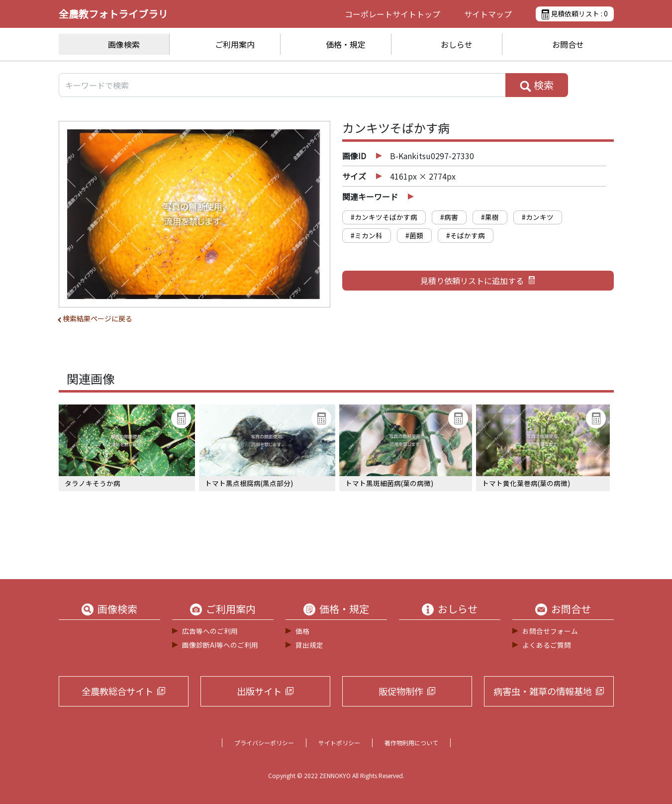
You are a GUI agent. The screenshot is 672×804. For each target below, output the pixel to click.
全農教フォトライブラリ (113, 14)
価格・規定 (346, 44)
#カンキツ (538, 217)
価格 (302, 631)
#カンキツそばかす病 (384, 217)
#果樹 (490, 217)
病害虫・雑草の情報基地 (543, 691)
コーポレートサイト (392, 14)
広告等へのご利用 (210, 631)
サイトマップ (488, 14)
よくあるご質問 (547, 645)
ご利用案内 (235, 44)
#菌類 (414, 235)
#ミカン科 (367, 235)
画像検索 (124, 44)
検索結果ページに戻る (97, 318)
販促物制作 (401, 691)
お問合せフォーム (550, 631)
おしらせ (457, 44)
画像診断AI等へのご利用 (220, 645)
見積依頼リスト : (575, 14)
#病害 (449, 217)
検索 (537, 85)
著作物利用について (411, 743)
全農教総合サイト (117, 691)
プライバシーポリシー (264, 743)
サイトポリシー (339, 743)
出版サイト (259, 691)
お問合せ (568, 44)
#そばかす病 (466, 235)
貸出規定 (309, 645)
